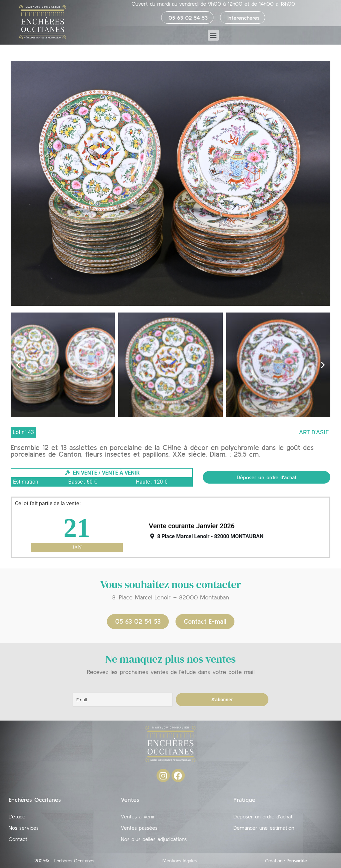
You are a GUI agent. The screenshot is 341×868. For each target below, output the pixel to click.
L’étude (17, 816)
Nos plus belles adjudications (154, 839)
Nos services (24, 828)
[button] (213, 35)
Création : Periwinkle (286, 861)
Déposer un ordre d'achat (267, 477)
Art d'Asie (314, 432)
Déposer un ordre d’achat (263, 816)
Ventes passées (139, 828)
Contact (18, 839)
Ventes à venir (138, 816)
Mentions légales (180, 861)
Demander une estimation (264, 828)
